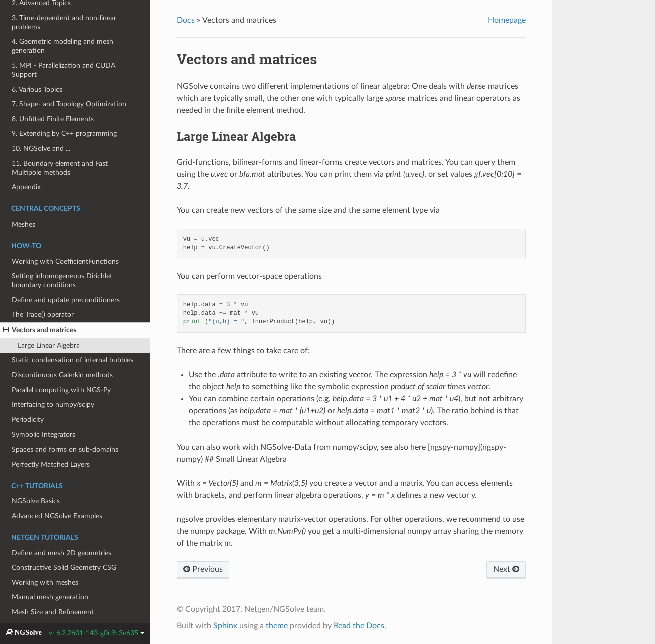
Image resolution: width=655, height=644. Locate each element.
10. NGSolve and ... (41, 149)
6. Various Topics (37, 89)
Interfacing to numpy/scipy (53, 405)
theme (277, 626)
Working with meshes (45, 583)
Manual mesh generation (50, 597)
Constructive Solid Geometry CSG (64, 568)
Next (506, 569)
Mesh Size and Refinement (53, 612)
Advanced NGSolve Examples (57, 516)
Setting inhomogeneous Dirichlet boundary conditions (62, 280)
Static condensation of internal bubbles (72, 360)
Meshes (23, 224)
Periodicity (28, 420)
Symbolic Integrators (43, 434)
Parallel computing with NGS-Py (61, 390)
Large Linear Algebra (49, 346)
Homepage (507, 20)
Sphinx (225, 626)
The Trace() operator (43, 314)
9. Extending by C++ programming (64, 134)
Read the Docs (359, 626)
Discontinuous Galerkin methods (62, 375)
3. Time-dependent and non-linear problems (64, 22)
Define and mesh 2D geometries (61, 553)
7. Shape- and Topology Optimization (69, 104)
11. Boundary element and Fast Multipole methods (60, 168)
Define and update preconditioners (66, 300)
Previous (203, 569)
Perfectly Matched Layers (51, 464)
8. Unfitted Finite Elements (53, 119)
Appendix (26, 187)
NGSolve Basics (36, 501)
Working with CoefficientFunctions (65, 261)
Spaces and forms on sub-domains (65, 449)
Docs (186, 20)
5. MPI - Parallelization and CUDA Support (63, 70)
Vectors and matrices (40, 330)
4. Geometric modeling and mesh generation (62, 46)
